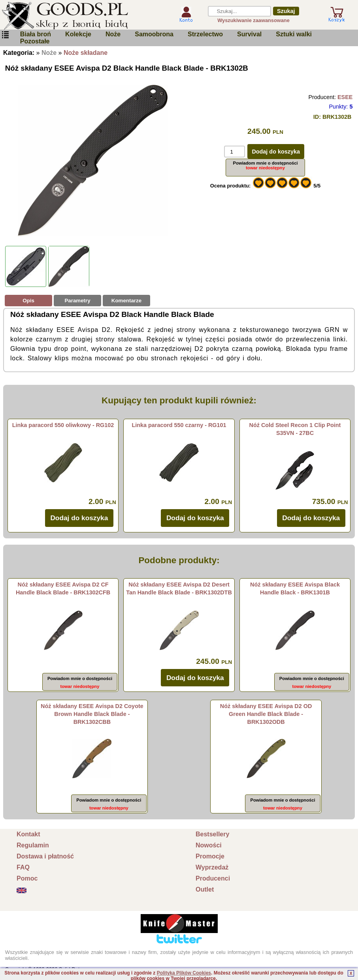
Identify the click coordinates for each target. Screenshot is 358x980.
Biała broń (36, 34)
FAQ (23, 867)
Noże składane (86, 53)
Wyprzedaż (212, 867)
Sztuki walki (294, 34)
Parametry (77, 301)
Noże (113, 34)
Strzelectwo (205, 34)
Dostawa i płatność (45, 856)
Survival (249, 34)
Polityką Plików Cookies (184, 973)
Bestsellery (212, 834)
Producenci (213, 878)
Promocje (210, 856)
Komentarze (126, 301)
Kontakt (28, 834)
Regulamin (33, 845)
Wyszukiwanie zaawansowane (253, 20)
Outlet (205, 889)
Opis (28, 301)
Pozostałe (35, 41)
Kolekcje (78, 34)
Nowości (209, 845)
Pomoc (27, 878)
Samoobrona (154, 34)
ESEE (345, 97)
